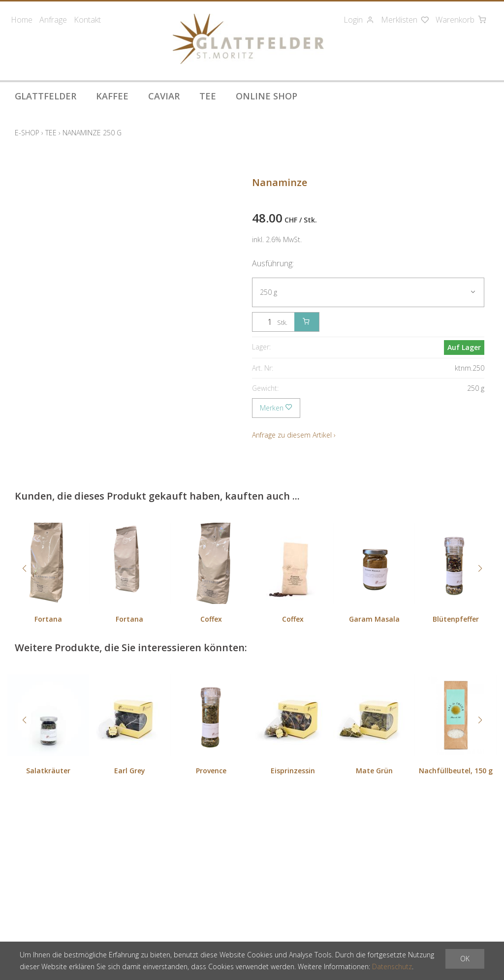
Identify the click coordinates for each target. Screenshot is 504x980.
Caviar (164, 96)
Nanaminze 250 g (92, 133)
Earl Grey (130, 771)
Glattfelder (46, 96)
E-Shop (27, 133)
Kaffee (112, 96)
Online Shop (267, 96)
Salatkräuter (48, 771)
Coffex (211, 619)
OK (465, 959)
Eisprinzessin (293, 771)
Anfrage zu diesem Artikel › (294, 435)
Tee (208, 96)
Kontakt (87, 20)
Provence (211, 771)
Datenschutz (392, 966)
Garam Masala (374, 619)
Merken (276, 408)
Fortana (48, 619)
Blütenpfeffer (456, 619)
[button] (24, 569)
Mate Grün (374, 771)
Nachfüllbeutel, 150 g (456, 771)
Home (22, 20)
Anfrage (53, 20)
